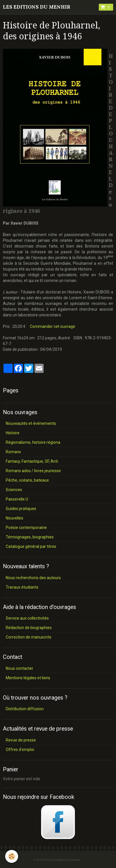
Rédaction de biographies (29, 628)
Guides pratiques (21, 509)
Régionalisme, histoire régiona (33, 442)
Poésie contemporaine (26, 528)
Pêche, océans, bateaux (27, 480)
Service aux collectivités (27, 618)
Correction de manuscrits (29, 637)
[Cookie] (12, 856)
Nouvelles (14, 518)
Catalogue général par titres (31, 546)
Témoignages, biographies (30, 537)
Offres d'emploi (20, 750)
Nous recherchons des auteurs (33, 578)
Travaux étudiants (22, 587)
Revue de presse (21, 740)
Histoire (13, 433)
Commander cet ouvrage (53, 326)
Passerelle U (17, 499)
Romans (13, 452)
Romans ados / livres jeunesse (33, 471)
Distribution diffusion (25, 709)
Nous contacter (20, 668)
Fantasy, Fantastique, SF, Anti (32, 461)
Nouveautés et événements (31, 423)
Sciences (14, 490)
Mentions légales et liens (28, 678)
